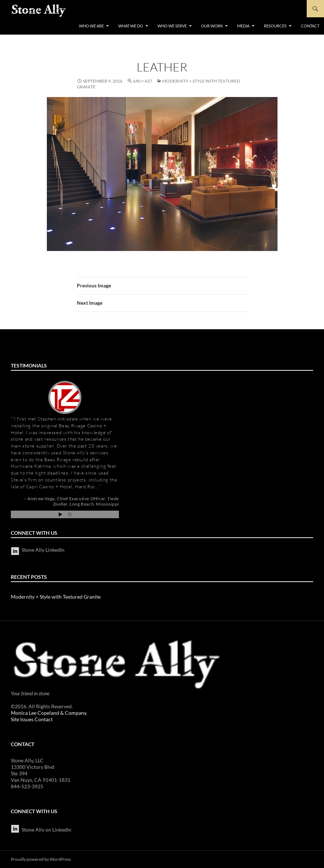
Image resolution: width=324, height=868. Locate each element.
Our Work (212, 26)
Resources (275, 26)
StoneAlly (39, 10)
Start (61, 514)
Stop (70, 514)
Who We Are (91, 26)
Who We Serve (172, 26)
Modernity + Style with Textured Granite (56, 597)
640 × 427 (143, 81)
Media (243, 26)
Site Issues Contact (32, 719)
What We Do (131, 26)
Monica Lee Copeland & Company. (49, 713)
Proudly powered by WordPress (41, 859)
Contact (310, 26)
